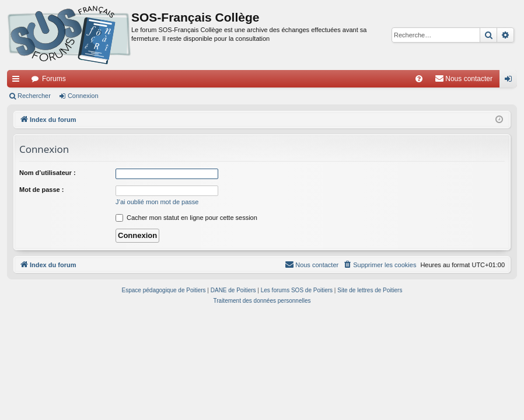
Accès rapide (18, 81)
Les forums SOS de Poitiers (297, 290)
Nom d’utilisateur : (48, 173)
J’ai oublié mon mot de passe (157, 202)
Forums (54, 79)
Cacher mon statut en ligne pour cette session (186, 218)
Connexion (83, 96)
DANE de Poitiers (233, 290)
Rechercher (34, 96)
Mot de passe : (41, 190)
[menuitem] (419, 79)
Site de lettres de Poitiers (370, 290)
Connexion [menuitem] (511, 81)
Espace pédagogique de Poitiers (164, 290)
